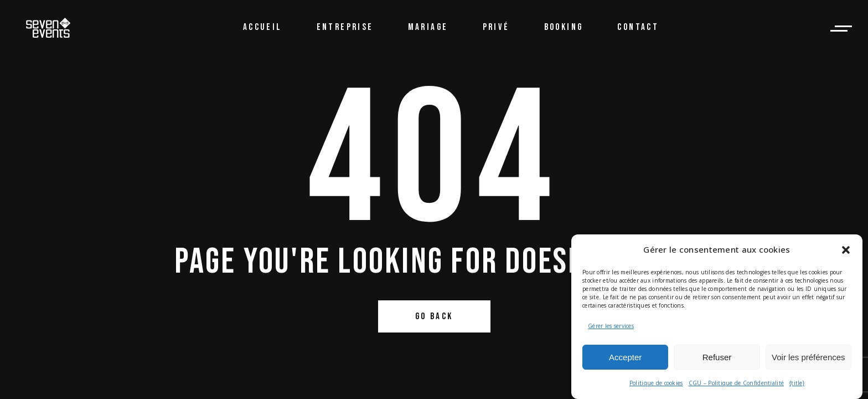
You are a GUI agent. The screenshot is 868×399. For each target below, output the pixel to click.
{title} (797, 383)
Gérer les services (611, 326)
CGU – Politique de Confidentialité (737, 383)
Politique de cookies (656, 383)
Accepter (625, 357)
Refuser (717, 357)
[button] (846, 250)
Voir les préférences (808, 357)
